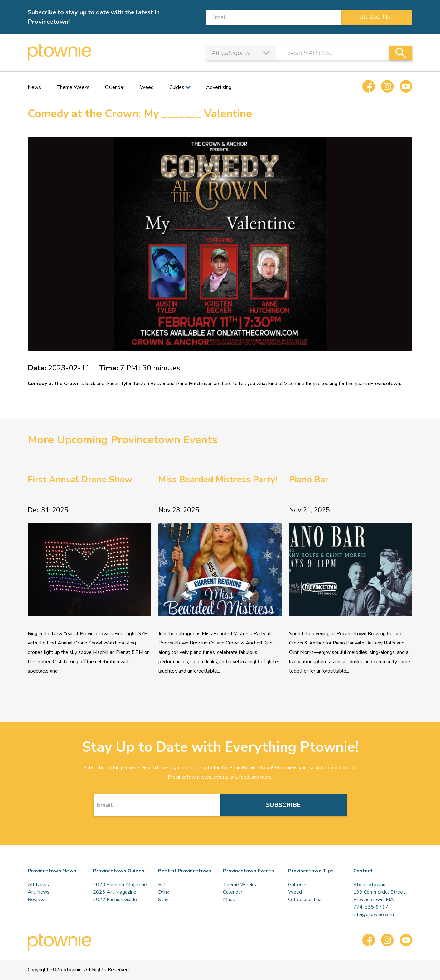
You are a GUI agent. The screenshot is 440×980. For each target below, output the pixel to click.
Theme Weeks (73, 87)
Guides (177, 87)
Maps (229, 900)
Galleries (298, 885)
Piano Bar (309, 480)
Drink (164, 892)
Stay (163, 900)
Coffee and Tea (305, 900)
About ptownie (370, 885)
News (34, 87)
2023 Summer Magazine (120, 885)
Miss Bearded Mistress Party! (218, 480)
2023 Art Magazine (115, 892)
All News (38, 885)
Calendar (115, 87)
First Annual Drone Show (80, 480)
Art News (39, 892)
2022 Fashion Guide (115, 900)
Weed (147, 87)
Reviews (37, 900)
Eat (162, 885)
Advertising (219, 87)
